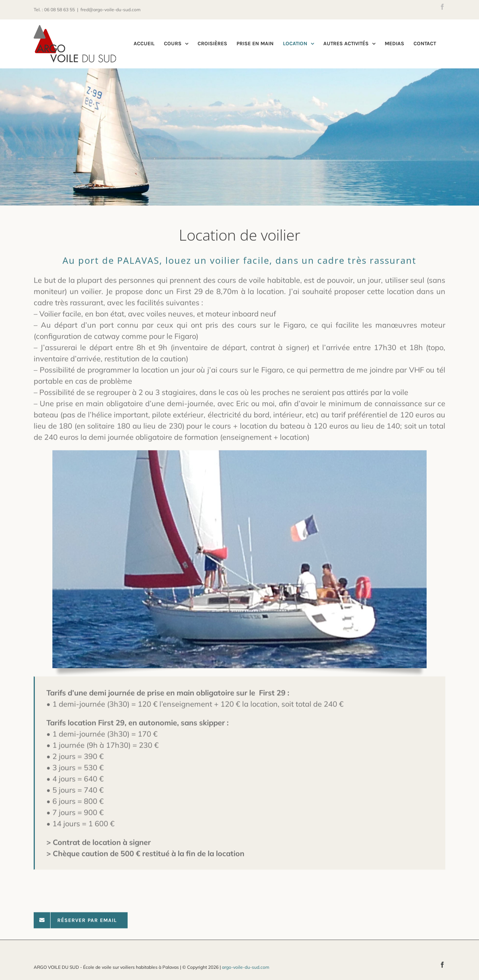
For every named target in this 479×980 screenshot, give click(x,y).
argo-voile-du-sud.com (246, 967)
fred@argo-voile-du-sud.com (111, 10)
